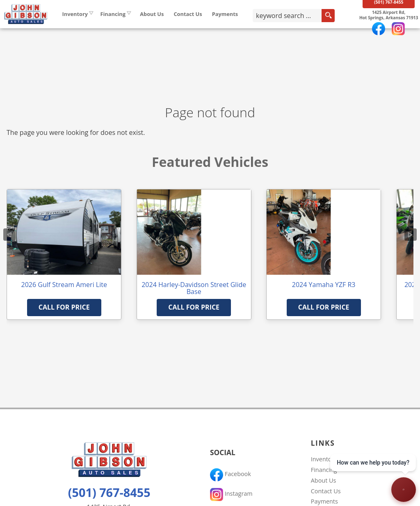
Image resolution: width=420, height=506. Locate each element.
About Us (324, 480)
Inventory (96, 24)
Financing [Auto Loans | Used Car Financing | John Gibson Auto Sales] (134, 24)
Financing (324, 470)
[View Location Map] (384, 26)
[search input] (295, 26)
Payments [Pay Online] (246, 24)
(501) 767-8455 (109, 492)
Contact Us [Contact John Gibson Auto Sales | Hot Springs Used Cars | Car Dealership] (209, 24)
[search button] (333, 26)
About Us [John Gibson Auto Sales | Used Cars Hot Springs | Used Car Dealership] (173, 24)
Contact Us (326, 491)
